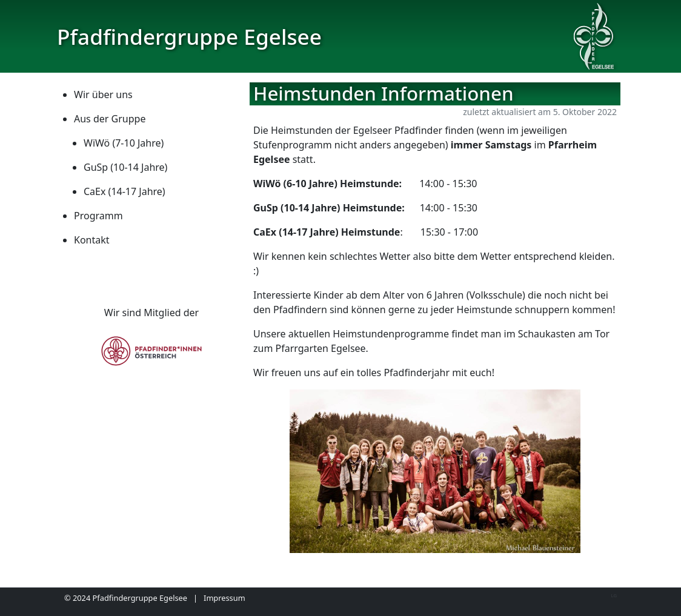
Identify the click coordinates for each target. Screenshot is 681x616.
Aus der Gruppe (110, 119)
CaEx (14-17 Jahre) (125, 191)
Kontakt (92, 240)
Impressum (224, 598)
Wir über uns (103, 94)
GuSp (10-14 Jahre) (125, 167)
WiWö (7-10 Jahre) (124, 143)
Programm (98, 216)
